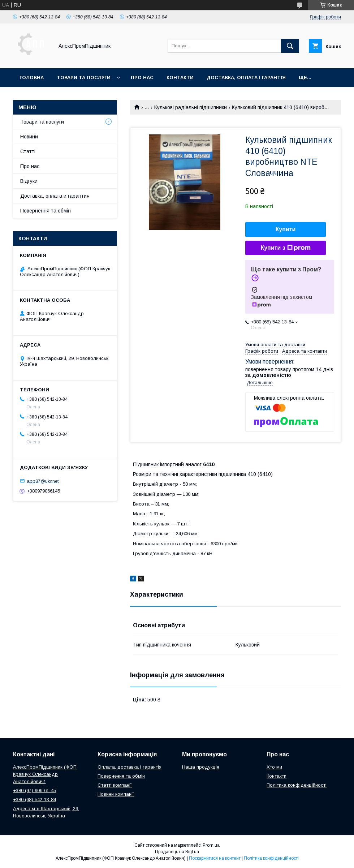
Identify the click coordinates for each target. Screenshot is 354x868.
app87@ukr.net (43, 481)
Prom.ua (211, 845)
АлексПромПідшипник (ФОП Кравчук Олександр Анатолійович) (45, 774)
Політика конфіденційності (297, 785)
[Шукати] (290, 46)
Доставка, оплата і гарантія (246, 78)
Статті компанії (115, 785)
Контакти (180, 78)
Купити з (285, 248)
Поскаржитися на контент (215, 858)
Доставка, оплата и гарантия (55, 196)
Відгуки (29, 181)
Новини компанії (116, 794)
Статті (28, 151)
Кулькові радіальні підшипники (191, 107)
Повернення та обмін (46, 211)
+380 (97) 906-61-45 (34, 790)
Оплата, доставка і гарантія (129, 767)
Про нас (142, 78)
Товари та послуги (84, 78)
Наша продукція (201, 767)
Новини (29, 137)
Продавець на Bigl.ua (177, 852)
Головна (32, 78)
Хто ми (274, 767)
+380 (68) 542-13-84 (34, 800)
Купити (286, 229)
